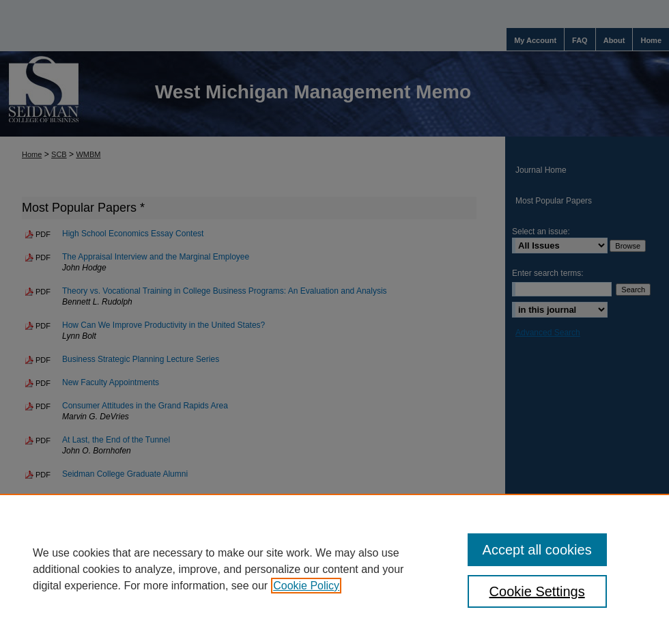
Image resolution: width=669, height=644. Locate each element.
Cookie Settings (537, 591)
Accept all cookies (537, 550)
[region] (334, 569)
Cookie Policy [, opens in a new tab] (306, 586)
